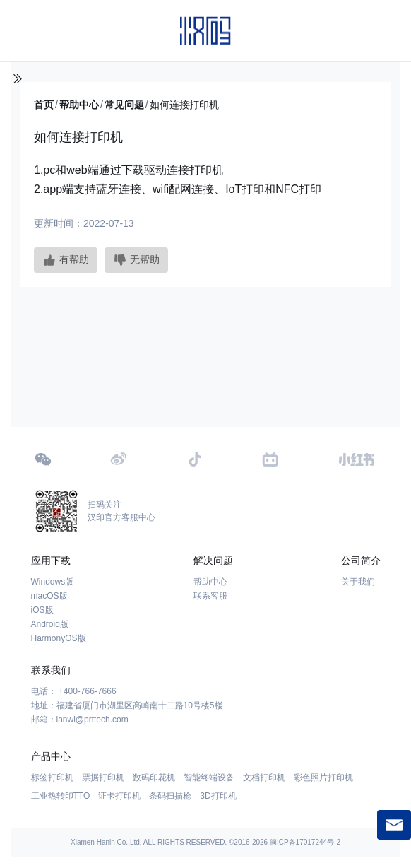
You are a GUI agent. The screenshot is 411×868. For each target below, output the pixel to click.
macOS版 (49, 596)
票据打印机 (103, 778)
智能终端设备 (209, 778)
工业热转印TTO (61, 796)
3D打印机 (218, 796)
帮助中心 (79, 105)
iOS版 (42, 610)
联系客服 (210, 596)
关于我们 (358, 582)
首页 (44, 105)
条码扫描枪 (170, 796)
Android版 (50, 624)
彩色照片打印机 (323, 778)
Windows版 (53, 582)
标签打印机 (52, 778)
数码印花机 (154, 778)
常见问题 (124, 105)
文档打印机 (264, 778)
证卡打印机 (119, 796)
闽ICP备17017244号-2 (305, 842)
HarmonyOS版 (59, 638)
